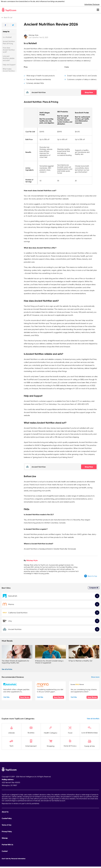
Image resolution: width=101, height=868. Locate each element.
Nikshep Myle (34, 35)
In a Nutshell (7, 37)
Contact (5, 845)
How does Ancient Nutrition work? (9, 50)
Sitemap (5, 832)
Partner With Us (7, 839)
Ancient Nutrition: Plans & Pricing (9, 42)
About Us (5, 806)
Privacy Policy (7, 826)
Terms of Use (7, 819)
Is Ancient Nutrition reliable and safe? (9, 58)
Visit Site (6, 697)
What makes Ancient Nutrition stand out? (9, 71)
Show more (95, 677)
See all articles (7, 669)
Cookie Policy (7, 813)
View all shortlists (93, 713)
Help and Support (9, 65)
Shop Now (89, 92)
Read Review (25, 697)
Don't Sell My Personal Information (14, 853)
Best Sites (6, 588)
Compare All (94, 588)
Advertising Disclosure (92, 4)
